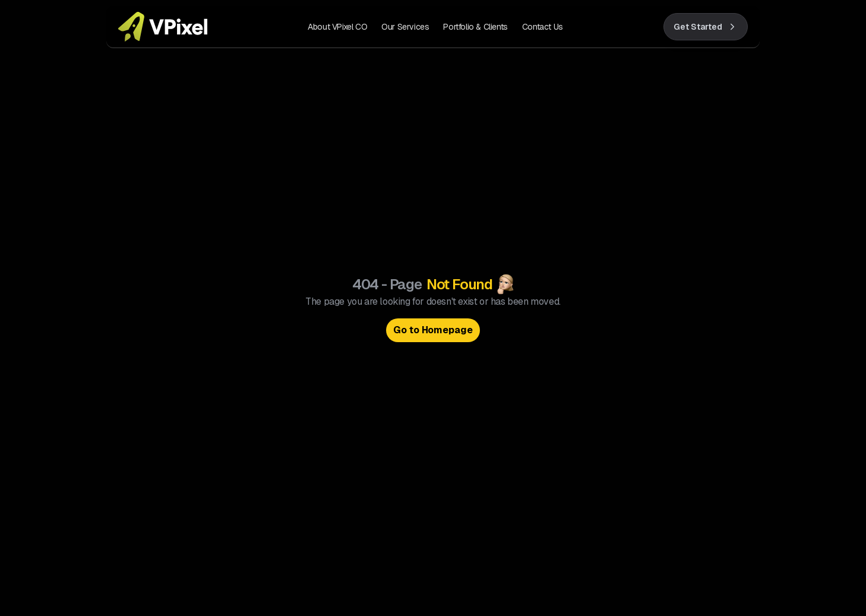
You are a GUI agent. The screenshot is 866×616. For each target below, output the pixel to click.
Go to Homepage (433, 330)
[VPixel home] (163, 27)
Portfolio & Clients (475, 27)
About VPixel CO (337, 27)
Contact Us (543, 27)
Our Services (405, 27)
